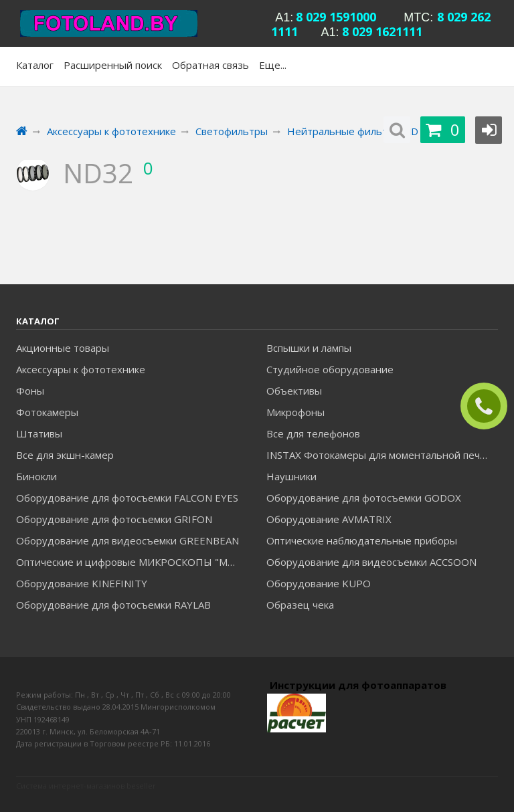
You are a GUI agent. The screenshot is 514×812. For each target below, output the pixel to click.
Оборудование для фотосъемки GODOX (364, 498)
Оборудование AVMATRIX (329, 519)
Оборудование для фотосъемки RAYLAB (113, 605)
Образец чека (300, 605)
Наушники (291, 476)
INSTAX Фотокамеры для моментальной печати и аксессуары (382, 455)
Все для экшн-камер (65, 455)
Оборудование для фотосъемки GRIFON (114, 519)
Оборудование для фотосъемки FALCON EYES (127, 498)
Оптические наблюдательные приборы (362, 540)
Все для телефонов (313, 433)
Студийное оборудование (330, 369)
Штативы (39, 433)
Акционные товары (63, 348)
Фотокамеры (47, 412)
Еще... (273, 65)
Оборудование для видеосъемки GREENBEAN (127, 540)
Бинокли (36, 476)
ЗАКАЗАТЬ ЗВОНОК (489, 406)
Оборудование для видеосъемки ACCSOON (371, 562)
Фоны (30, 391)
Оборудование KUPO (319, 583)
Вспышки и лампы (309, 348)
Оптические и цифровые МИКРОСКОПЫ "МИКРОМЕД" (132, 562)
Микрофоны (295, 412)
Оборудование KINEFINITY (82, 583)
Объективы (294, 391)
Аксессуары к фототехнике (81, 369)
